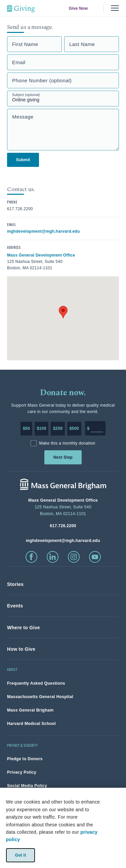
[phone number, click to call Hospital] (63, 526)
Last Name (82, 44)
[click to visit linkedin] (53, 557)
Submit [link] (23, 160)
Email (19, 62)
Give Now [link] (78, 8)
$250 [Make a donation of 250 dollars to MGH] (58, 428)
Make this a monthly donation (67, 443)
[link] (15, 584)
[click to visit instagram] (74, 557)
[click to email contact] (44, 231)
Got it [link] (20, 855)
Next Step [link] (63, 457)
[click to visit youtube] (95, 557)
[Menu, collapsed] (115, 8)
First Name (25, 44)
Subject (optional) (26, 95)
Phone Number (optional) (42, 80)
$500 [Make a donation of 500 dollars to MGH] (74, 428)
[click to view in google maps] (41, 255)
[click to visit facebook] (31, 557)
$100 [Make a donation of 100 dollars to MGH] (41, 428)
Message (23, 117)
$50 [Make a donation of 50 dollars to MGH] (26, 428)
